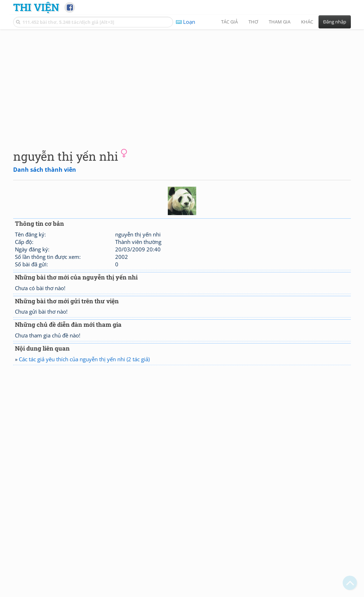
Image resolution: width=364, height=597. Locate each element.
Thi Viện (36, 7)
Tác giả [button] (229, 22)
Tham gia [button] (280, 22)
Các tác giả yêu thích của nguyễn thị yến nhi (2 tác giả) (84, 359)
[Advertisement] (182, 84)
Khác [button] (307, 22)
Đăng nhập (335, 22)
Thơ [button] (253, 22)
